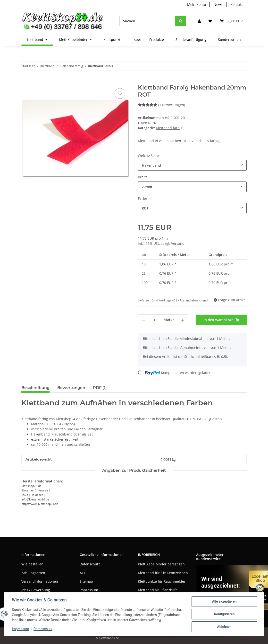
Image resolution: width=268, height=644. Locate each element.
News (218, 5)
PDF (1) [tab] (100, 388)
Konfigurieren (224, 614)
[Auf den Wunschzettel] (120, 93)
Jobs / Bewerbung (36, 590)
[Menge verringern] (143, 320)
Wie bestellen (32, 564)
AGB (83, 573)
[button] (199, 21)
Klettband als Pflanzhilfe (158, 590)
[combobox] (192, 165)
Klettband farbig (169, 128)
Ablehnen (224, 627)
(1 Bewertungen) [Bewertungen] (161, 105)
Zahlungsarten (33, 573)
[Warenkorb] (231, 21)
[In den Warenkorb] (25, 82)
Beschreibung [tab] (35, 388)
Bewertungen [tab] (71, 388)
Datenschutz (90, 564)
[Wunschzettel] (210, 21)
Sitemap (86, 581)
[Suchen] (147, 21)
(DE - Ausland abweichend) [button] (190, 300)
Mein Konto (197, 5)
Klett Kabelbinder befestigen (161, 564)
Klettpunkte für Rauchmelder (162, 581)
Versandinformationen (40, 581)
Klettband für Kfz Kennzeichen (163, 573)
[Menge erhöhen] (183, 320)
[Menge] (154, 320)
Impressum (89, 590)
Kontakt (237, 5)
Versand (178, 243)
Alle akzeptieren (224, 601)
